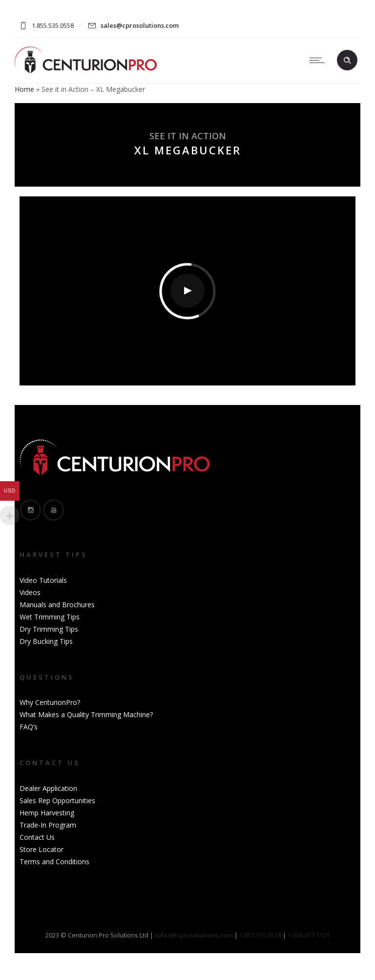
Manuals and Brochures (57, 605)
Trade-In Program (48, 825)
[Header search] (347, 61)
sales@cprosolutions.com (140, 25)
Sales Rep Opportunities (57, 800)
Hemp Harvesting (47, 813)
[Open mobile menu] (319, 60)
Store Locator (42, 849)
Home (24, 89)
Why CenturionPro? (50, 702)
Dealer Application (48, 788)
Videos (30, 592)
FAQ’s (29, 727)
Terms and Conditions (54, 862)
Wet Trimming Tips (50, 617)
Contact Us (37, 837)
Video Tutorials (43, 580)
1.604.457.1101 (309, 935)
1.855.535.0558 (260, 935)
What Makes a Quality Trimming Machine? (86, 714)
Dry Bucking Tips (46, 641)
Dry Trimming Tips (49, 629)
